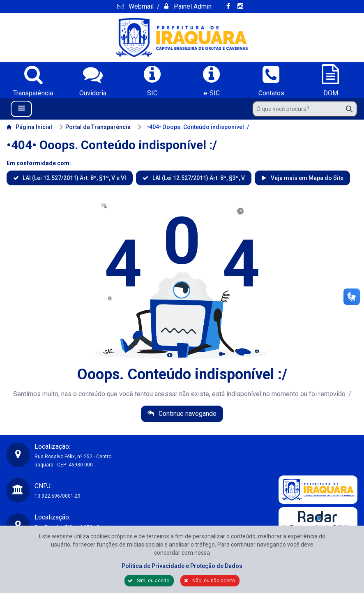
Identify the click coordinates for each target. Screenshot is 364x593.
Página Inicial (29, 127)
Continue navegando (187, 414)
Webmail (140, 6)
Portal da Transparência (95, 127)
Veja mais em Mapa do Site (306, 178)
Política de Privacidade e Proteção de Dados (182, 566)
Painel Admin (192, 6)
